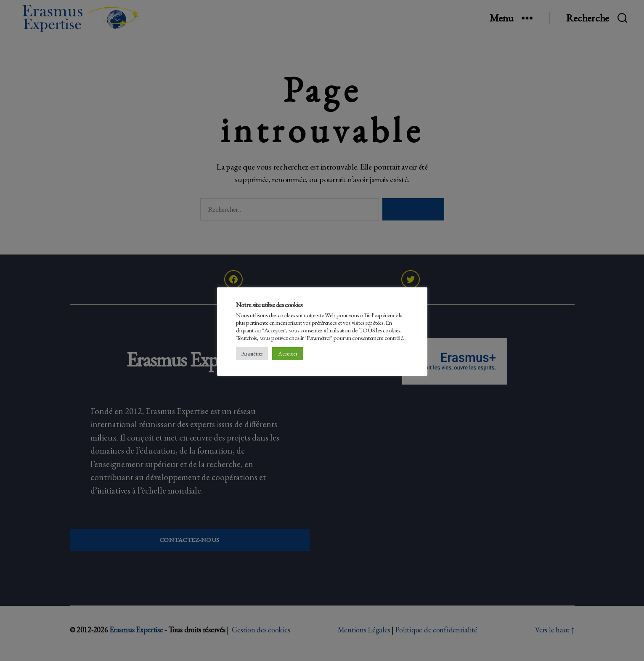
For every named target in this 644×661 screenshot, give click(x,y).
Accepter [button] (288, 353)
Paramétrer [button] (252, 354)
